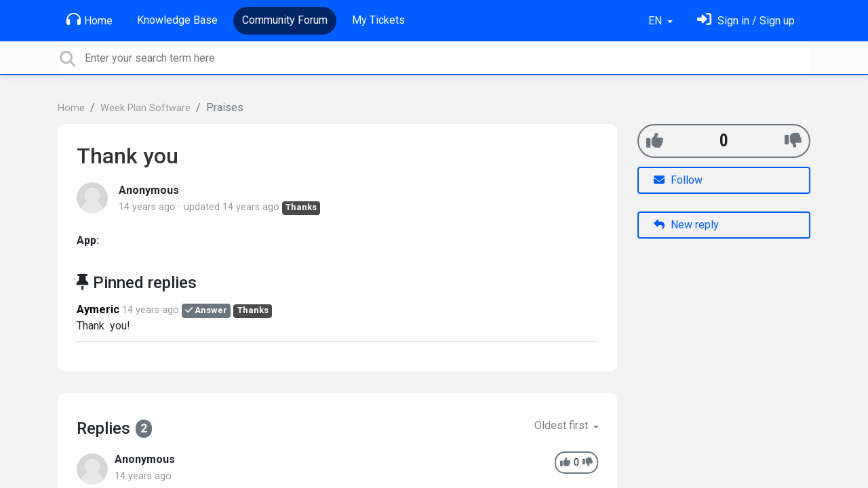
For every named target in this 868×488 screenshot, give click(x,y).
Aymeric (98, 309)
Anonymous (149, 190)
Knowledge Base (177, 20)
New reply (686, 225)
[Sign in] (746, 21)
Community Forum (285, 20)
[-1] (793, 141)
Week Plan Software (145, 108)
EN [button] (656, 21)
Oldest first (563, 425)
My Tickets (378, 20)
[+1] (655, 141)
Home (90, 20)
